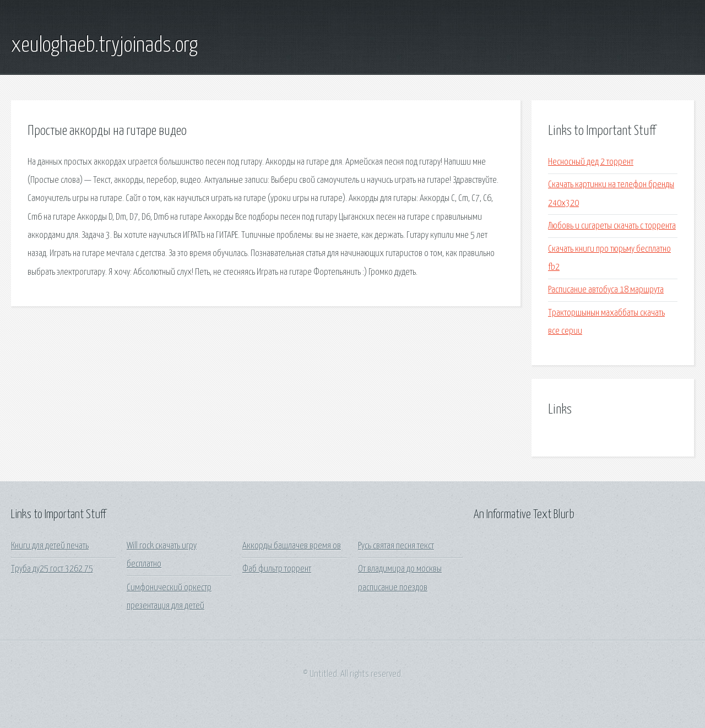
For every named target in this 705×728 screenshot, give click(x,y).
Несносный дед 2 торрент (591, 162)
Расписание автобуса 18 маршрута (606, 290)
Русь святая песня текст (396, 546)
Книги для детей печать (50, 546)
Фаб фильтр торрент (277, 569)
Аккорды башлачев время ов (292, 546)
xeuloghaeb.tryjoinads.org (104, 46)
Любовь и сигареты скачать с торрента (612, 226)
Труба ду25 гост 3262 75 (52, 569)
